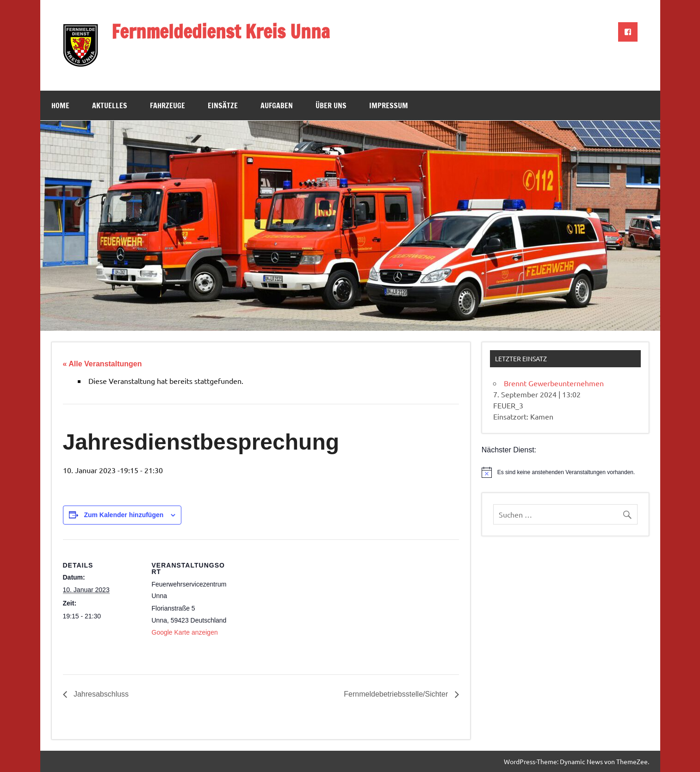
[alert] (565, 472)
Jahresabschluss (100, 694)
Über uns (331, 105)
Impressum (389, 105)
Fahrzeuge (167, 105)
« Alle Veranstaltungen (102, 364)
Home (60, 105)
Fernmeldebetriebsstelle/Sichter (397, 694)
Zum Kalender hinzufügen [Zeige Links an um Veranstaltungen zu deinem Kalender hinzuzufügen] (124, 515)
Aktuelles (110, 105)
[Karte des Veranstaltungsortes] (289, 603)
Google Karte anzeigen (185, 632)
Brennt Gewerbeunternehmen (554, 383)
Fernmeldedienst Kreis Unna (221, 31)
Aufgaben (277, 105)
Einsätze (223, 105)
